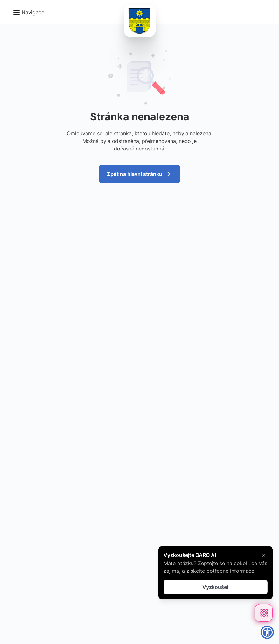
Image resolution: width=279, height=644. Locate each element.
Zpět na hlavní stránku (140, 174)
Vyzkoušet (216, 587)
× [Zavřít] (264, 555)
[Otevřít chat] (264, 613)
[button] (28, 12)
